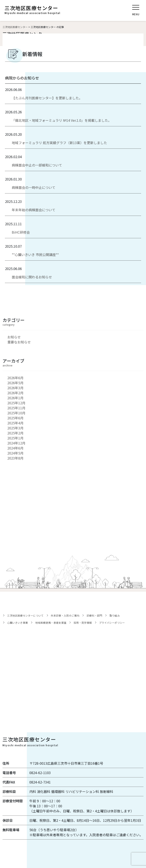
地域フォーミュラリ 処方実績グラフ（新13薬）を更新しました (59, 143)
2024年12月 (16, 443)
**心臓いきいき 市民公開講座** (35, 255)
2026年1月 (15, 398)
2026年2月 (15, 393)
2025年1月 (15, 438)
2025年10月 (16, 413)
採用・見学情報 (83, 623)
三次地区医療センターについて (25, 615)
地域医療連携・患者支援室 (51, 623)
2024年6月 (15, 448)
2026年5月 (15, 383)
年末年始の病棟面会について (34, 210)
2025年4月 (15, 423)
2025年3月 (15, 428)
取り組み (115, 615)
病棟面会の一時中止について (34, 187)
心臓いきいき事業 (18, 623)
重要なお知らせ (19, 342)
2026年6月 (15, 378)
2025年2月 (15, 433)
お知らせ (14, 337)
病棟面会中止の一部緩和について (37, 165)
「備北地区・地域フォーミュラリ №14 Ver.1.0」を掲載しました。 (62, 120)
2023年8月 (15, 458)
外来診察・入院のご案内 (65, 615)
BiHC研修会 (21, 232)
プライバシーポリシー (112, 623)
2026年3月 (15, 388)
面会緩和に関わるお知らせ (32, 277)
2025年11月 (16, 408)
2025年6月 (15, 418)
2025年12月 (16, 403)
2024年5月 (15, 453)
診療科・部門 (94, 615)
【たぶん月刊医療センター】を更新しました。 (47, 98)
